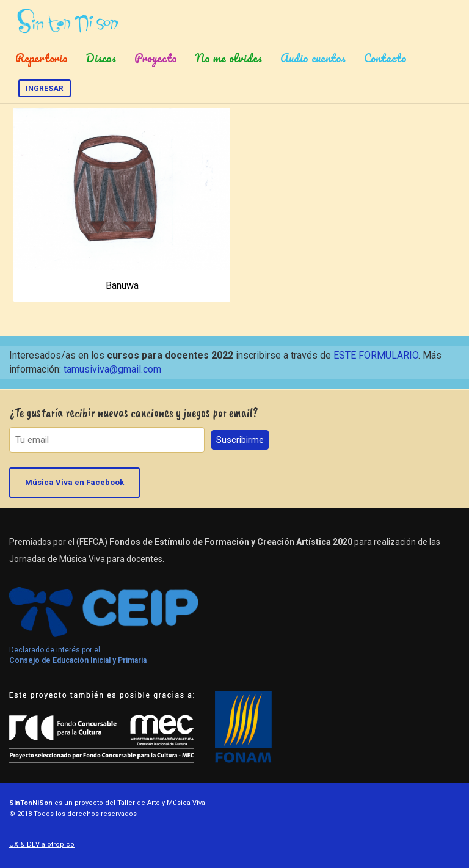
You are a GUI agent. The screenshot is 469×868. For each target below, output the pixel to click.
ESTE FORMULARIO (376, 355)
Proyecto (156, 58)
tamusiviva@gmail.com (112, 369)
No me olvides (229, 58)
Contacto (385, 58)
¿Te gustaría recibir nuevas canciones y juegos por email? (134, 413)
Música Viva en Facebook (75, 482)
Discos (101, 58)
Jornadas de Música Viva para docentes (86, 559)
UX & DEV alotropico (42, 844)
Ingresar (45, 89)
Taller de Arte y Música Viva (161, 803)
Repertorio (42, 58)
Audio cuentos (313, 58)
